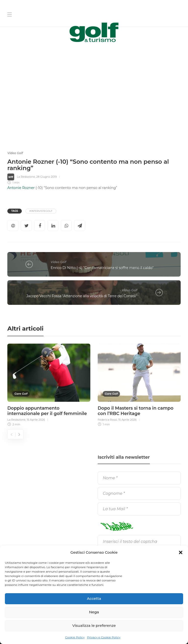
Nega (94, 612)
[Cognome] (139, 493)
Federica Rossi (107, 420)
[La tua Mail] (139, 509)
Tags (15, 211)
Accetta (94, 598)
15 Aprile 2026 (36, 420)
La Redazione (26, 177)
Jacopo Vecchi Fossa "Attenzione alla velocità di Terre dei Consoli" (82, 296)
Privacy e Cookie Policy (104, 637)
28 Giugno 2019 (47, 177)
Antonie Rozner (21, 188)
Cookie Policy (75, 637)
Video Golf (15, 153)
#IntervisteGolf (41, 211)
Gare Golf (21, 394)
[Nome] (139, 478)
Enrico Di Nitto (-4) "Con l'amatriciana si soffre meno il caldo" (102, 268)
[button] (181, 552)
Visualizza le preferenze (94, 625)
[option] (49, 384)
